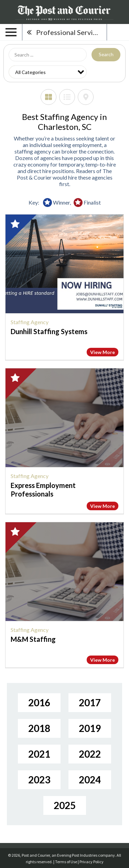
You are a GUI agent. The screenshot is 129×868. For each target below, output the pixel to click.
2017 (90, 702)
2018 (39, 728)
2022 (90, 754)
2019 (90, 728)
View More (103, 352)
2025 (65, 805)
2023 (39, 780)
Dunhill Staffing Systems (49, 331)
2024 (90, 780)
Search (106, 54)
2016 (39, 702)
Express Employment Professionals (43, 490)
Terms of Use (66, 862)
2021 (39, 754)
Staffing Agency (30, 322)
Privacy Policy (92, 862)
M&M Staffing (33, 639)
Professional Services (70, 32)
